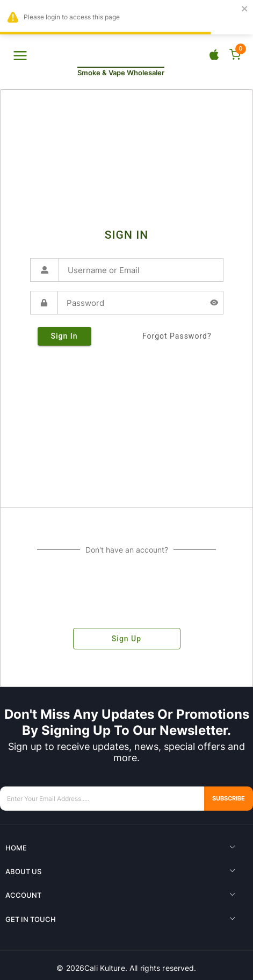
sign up (127, 639)
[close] (245, 9)
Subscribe (223, 799)
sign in (64, 336)
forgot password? (177, 336)
